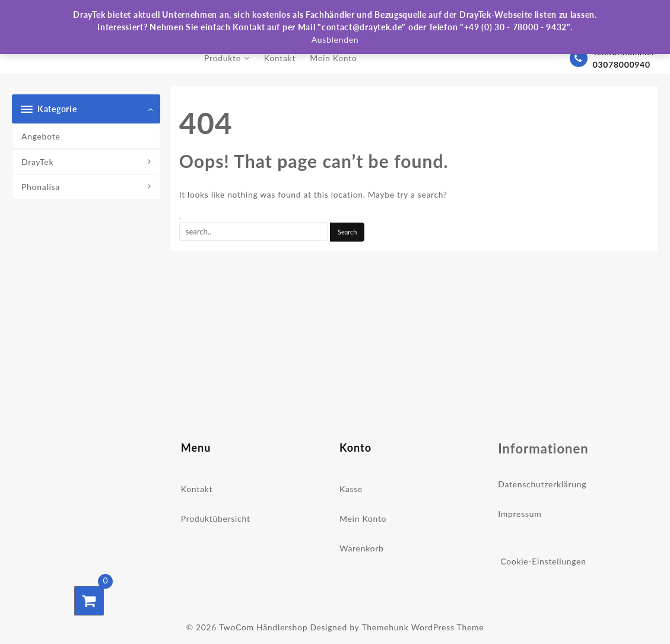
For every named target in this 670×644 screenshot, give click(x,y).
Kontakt (197, 489)
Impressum (520, 514)
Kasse (351, 489)
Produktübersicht (216, 518)
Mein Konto (363, 518)
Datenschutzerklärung (542, 484)
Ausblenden (335, 39)
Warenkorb (362, 548)
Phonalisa (41, 187)
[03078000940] (578, 58)
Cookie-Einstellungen (543, 561)
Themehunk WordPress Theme (423, 626)
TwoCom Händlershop (263, 626)
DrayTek (37, 162)
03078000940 (622, 64)
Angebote (41, 136)
